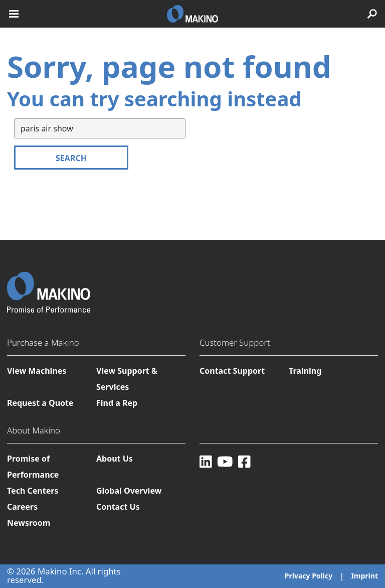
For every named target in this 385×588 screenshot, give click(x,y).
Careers (22, 507)
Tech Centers (33, 491)
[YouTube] (225, 461)
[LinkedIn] (206, 461)
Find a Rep (117, 403)
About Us (115, 459)
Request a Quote (40, 403)
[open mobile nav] (14, 14)
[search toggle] (372, 14)
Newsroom (29, 523)
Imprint (364, 576)
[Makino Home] (49, 286)
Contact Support (232, 371)
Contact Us (118, 507)
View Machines (37, 371)
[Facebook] (244, 461)
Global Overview (129, 491)
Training (305, 371)
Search (71, 158)
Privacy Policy (309, 576)
